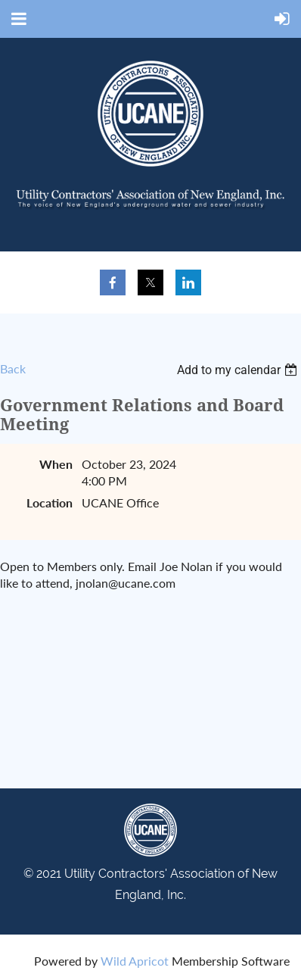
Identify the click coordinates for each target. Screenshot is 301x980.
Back (13, 368)
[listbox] (239, 370)
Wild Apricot (135, 961)
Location (50, 502)
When (56, 464)
